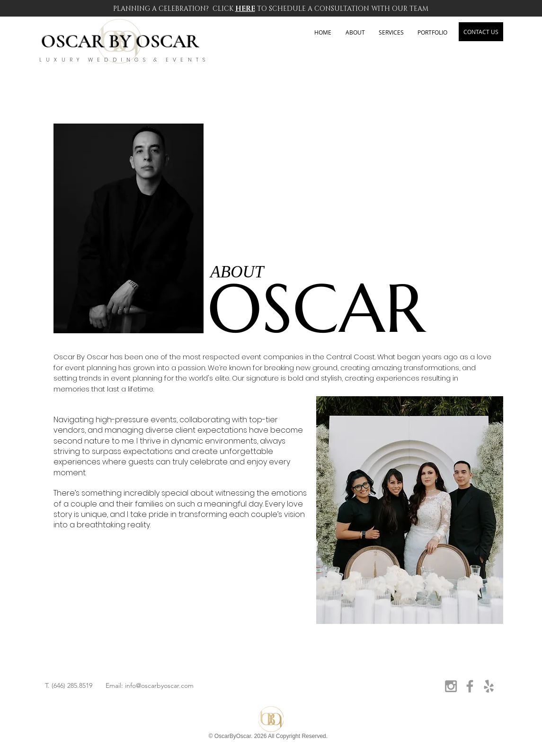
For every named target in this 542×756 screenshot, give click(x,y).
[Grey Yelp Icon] (489, 686)
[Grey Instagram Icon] (451, 686)
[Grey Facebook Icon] (470, 686)
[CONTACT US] (481, 32)
